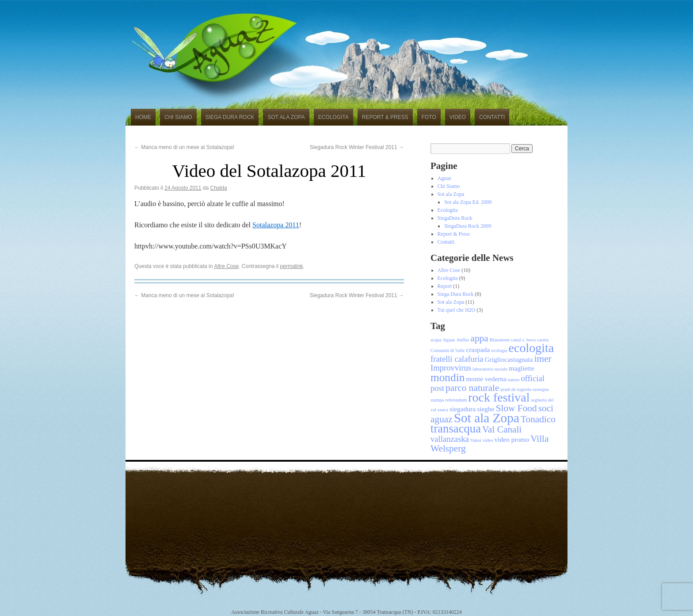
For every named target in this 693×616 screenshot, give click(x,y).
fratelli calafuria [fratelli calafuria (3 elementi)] (457, 359)
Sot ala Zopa (286, 117)
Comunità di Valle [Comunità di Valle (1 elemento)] (447, 350)
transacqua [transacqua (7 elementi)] (456, 429)
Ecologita (333, 117)
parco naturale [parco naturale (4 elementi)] (472, 388)
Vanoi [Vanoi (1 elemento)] (476, 440)
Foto (429, 117)
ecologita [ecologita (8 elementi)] (531, 348)
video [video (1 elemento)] (488, 440)
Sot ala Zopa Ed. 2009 (468, 202)
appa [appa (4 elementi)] (479, 338)
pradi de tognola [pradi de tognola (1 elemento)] (516, 389)
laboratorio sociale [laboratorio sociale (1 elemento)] (490, 369)
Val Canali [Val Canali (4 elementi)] (502, 429)
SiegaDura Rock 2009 (468, 226)
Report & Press (385, 117)
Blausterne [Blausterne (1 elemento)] (500, 340)
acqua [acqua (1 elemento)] (436, 340)
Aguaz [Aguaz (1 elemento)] (449, 340)
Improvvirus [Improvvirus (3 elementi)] (451, 368)
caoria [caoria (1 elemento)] (543, 340)
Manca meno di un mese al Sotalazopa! (184, 147)
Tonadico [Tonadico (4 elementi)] (538, 419)
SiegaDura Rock (455, 218)
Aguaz (444, 178)
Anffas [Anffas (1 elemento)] (463, 340)
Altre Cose (226, 266)
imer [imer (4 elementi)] (543, 359)
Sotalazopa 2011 (276, 225)
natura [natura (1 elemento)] (514, 380)
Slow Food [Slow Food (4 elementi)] (516, 408)
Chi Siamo (178, 117)
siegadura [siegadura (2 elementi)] (463, 409)
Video (458, 117)
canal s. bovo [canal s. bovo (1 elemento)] (523, 340)
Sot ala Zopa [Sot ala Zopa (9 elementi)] (487, 418)
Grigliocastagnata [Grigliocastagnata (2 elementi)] (509, 359)
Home (143, 117)
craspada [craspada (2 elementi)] (478, 350)
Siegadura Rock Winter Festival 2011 (357, 147)
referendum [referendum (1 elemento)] (456, 400)
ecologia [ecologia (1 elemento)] (499, 350)
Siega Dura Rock (230, 117)
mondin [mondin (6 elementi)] (447, 377)
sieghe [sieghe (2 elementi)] (485, 409)
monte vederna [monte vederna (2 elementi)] (486, 379)
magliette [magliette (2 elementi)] (522, 368)
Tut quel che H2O (457, 310)
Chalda (219, 188)
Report (445, 286)
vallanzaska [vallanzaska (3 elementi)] (450, 439)
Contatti (492, 117)
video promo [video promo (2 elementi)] (512, 439)
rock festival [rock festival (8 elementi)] (499, 397)
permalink (292, 266)
